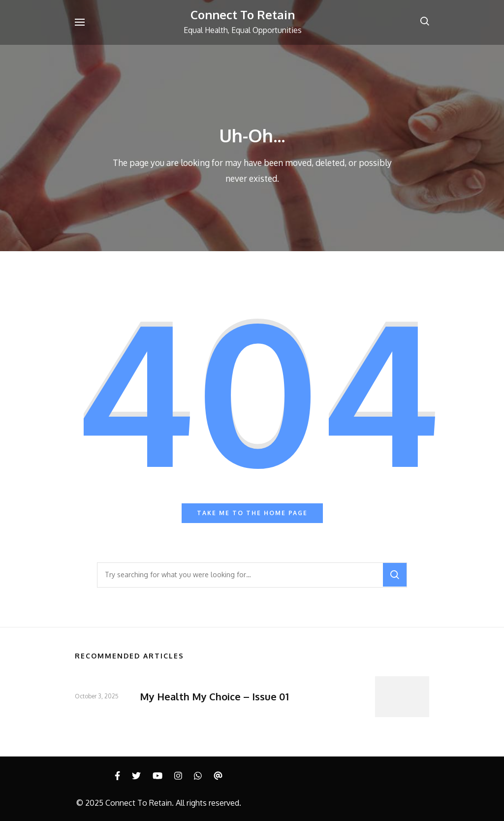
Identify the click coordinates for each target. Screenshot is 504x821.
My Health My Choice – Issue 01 (214, 696)
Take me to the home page (252, 513)
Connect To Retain (243, 15)
